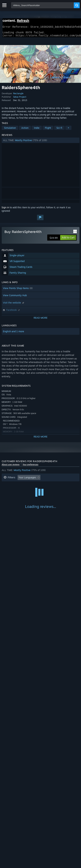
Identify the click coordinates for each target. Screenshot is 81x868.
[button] (41, 142)
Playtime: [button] (55, 485)
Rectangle (18, 95)
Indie (37, 130)
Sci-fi (59, 130)
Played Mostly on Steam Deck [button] (20, 490)
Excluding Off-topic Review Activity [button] (23, 485)
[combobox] (43, 5)
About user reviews (11, 466)
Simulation (10, 130)
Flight (48, 130)
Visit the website (14, 305)
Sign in (5, 209)
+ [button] (68, 130)
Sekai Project (20, 99)
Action (25, 130)
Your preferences (30, 466)
